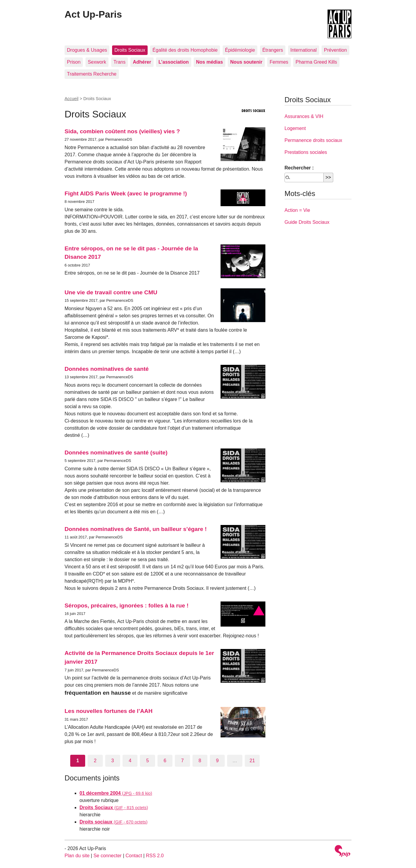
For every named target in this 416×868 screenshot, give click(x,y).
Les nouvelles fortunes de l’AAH (108, 711)
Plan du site (77, 856)
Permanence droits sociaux (313, 140)
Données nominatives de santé (107, 369)
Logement (295, 128)
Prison (74, 62)
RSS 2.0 (155, 856)
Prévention (335, 50)
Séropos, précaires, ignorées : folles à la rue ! (127, 606)
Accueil (71, 99)
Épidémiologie (240, 50)
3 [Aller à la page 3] (113, 761)
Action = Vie (297, 210)
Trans (120, 62)
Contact (134, 856)
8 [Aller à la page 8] (200, 761)
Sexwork (97, 62)
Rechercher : (299, 168)
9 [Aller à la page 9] (217, 761)
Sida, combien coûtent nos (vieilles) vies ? (122, 131)
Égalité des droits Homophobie (185, 50)
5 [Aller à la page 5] (147, 761)
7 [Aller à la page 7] (182, 761)
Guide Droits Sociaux (307, 222)
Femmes (279, 62)
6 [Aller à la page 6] (165, 761)
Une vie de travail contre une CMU (111, 292)
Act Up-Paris (93, 14)
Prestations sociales (306, 152)
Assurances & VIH (304, 116)
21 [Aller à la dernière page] (252, 761)
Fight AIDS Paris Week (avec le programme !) (126, 193)
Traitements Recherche (92, 74)
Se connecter (108, 856)
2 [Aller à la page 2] (95, 761)
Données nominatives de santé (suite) (116, 453)
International (304, 50)
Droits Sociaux (130, 50)
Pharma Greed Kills (316, 62)
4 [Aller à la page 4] (130, 761)
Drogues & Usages (87, 50)
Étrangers (273, 50)
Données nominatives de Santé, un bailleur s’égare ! (136, 529)
